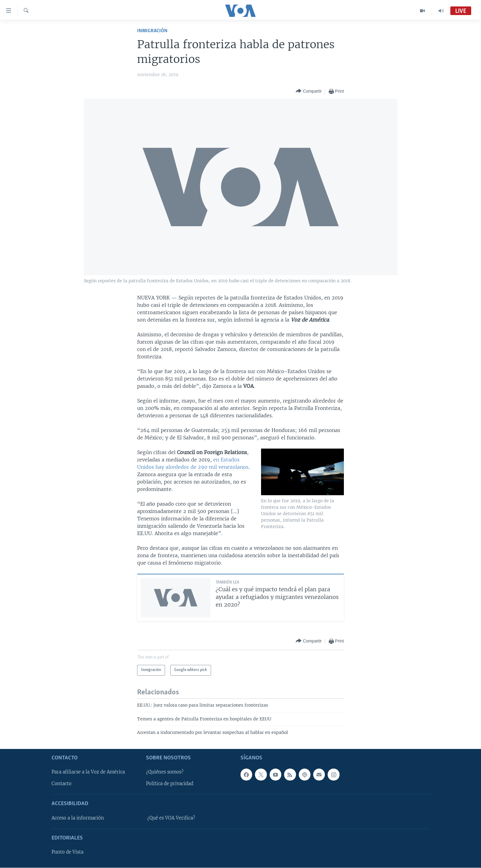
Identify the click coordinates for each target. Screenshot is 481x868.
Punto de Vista (67, 852)
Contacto (62, 784)
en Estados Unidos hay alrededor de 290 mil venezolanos (193, 463)
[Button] (309, 91)
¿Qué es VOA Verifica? (171, 818)
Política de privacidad (170, 784)
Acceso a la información (78, 818)
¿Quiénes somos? (165, 772)
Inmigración (152, 31)
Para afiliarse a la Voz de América (88, 772)
